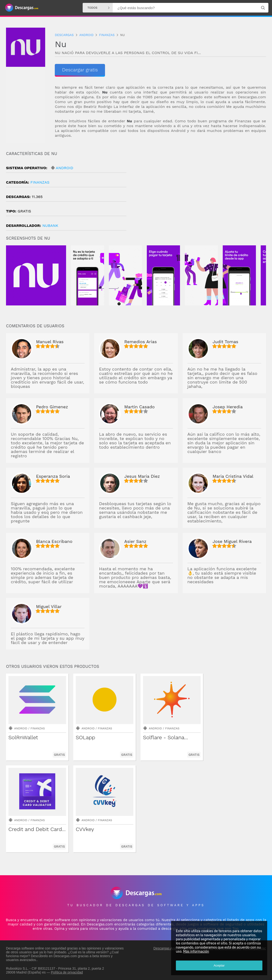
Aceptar (219, 965)
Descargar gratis (79, 70)
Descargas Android (168, 948)
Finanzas (40, 182)
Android (65, 168)
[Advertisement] (201, 192)
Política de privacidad (67, 972)
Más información (196, 952)
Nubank (50, 226)
